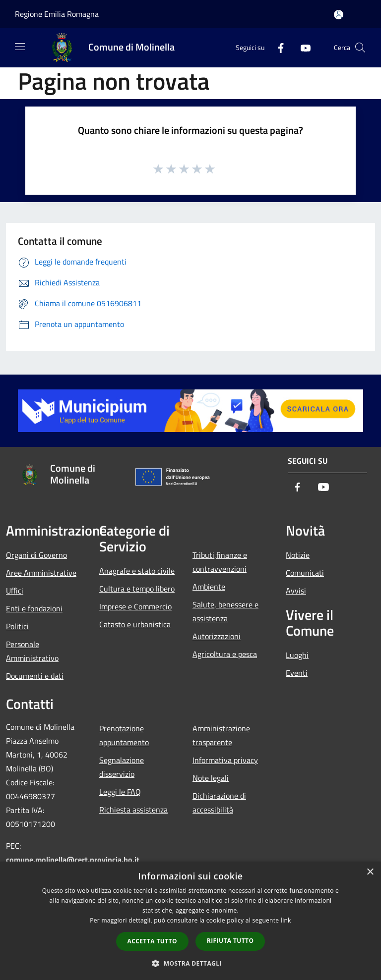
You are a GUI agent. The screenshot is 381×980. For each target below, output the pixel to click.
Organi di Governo (36, 555)
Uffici (15, 591)
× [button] (370, 872)
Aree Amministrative (41, 573)
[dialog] (190, 921)
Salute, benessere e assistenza (225, 611)
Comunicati (305, 573)
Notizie (298, 555)
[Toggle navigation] (20, 47)
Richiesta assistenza (133, 810)
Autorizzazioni (217, 636)
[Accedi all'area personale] (339, 15)
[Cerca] (360, 48)
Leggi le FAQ (120, 792)
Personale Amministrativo (32, 651)
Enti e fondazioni (34, 608)
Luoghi (297, 655)
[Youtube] (302, 47)
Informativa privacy (225, 760)
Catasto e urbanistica (135, 624)
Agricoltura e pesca (225, 654)
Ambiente (209, 587)
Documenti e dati (35, 676)
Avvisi (296, 591)
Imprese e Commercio (135, 606)
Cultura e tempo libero (137, 589)
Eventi (297, 673)
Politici (17, 626)
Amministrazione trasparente (221, 735)
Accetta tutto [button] (152, 941)
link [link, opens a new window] (286, 920)
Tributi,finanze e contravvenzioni (220, 562)
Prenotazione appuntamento (124, 735)
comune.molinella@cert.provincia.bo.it (73, 860)
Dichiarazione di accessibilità (219, 803)
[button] (190, 963)
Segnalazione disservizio (122, 767)
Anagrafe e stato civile (137, 571)
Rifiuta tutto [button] (230, 941)
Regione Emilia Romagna (57, 14)
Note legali (211, 778)
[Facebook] (277, 47)
